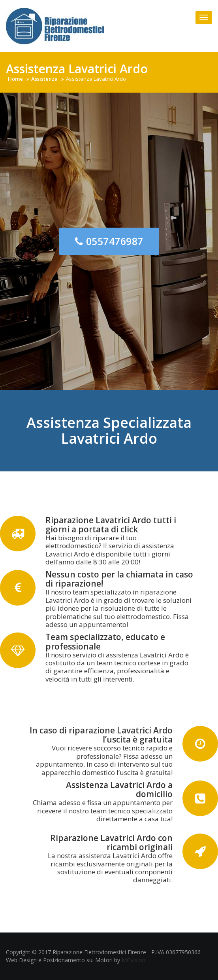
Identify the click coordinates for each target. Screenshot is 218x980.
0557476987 (109, 241)
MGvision (133, 960)
